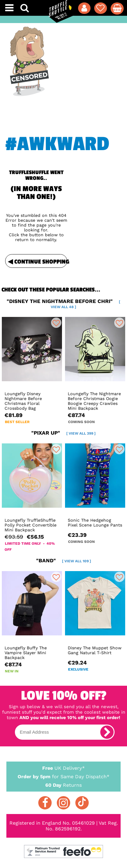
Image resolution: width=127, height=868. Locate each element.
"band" (64, 560)
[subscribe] (107, 732)
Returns (63, 785)
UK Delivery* (63, 768)
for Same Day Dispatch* (63, 775)
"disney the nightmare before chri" (63, 304)
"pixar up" (63, 433)
